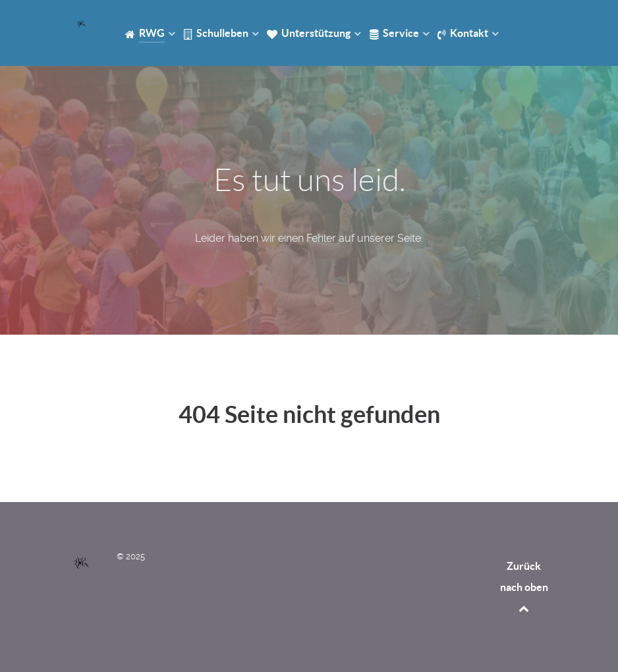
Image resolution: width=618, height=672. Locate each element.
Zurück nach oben (524, 587)
